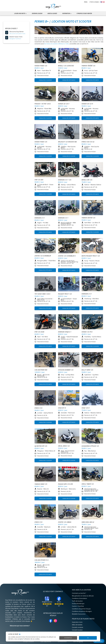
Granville (40, 527)
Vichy (62, 375)
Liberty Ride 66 (48, 413)
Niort (39, 71)
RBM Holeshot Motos (68, 223)
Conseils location (77, 630)
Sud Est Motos (97, 337)
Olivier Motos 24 (50, 451)
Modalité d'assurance (79, 614)
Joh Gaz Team (93, 71)
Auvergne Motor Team (91, 490)
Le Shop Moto (70, 375)
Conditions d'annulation (79, 598)
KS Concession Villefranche (68, 451)
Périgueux (40, 451)
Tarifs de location (77, 601)
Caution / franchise (78, 606)
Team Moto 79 (46, 71)
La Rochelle (64, 109)
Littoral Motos (71, 185)
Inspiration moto (77, 622)
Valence (87, 185)
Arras (86, 71)
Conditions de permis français (81, 609)
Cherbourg (88, 299)
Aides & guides (52, 13)
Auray (86, 261)
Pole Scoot (71, 413)
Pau (86, 451)
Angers (39, 223)
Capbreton (88, 375)
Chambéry (88, 337)
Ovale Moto (52, 261)
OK (88, 638)
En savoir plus (68, 638)
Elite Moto (96, 299)
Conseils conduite (78, 627)
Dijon (39, 337)
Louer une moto (20, 13)
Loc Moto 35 (96, 223)
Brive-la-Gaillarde (66, 223)
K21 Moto (45, 337)
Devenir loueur (37, 13)
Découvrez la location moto (17, 34)
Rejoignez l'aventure (15, 39)
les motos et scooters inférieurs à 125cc (57, 44)
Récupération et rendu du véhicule (83, 596)
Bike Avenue (92, 451)
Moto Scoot (41, 300)
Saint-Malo (88, 223)
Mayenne (40, 109)
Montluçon (64, 489)
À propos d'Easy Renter (84, 13)
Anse (62, 451)
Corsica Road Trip (73, 262)
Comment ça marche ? (79, 593)
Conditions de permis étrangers (82, 611)
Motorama (72, 489)
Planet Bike (48, 109)
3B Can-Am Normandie (43, 375)
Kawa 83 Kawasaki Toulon (69, 337)
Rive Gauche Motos (68, 147)
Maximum (47, 527)
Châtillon (64, 147)
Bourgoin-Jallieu (42, 261)
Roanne (40, 489)
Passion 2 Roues (94, 261)
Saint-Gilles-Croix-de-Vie (45, 299)
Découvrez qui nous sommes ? (20, 626)
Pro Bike (46, 223)
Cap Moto (95, 375)
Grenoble (64, 413)
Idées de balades (77, 625)
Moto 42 (46, 489)
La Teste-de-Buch (66, 71)
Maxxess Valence (96, 185)
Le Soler (40, 413)
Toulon (63, 337)
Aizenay (63, 185)
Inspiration (66, 13)
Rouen (39, 375)
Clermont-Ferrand (90, 489)
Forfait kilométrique (78, 604)
